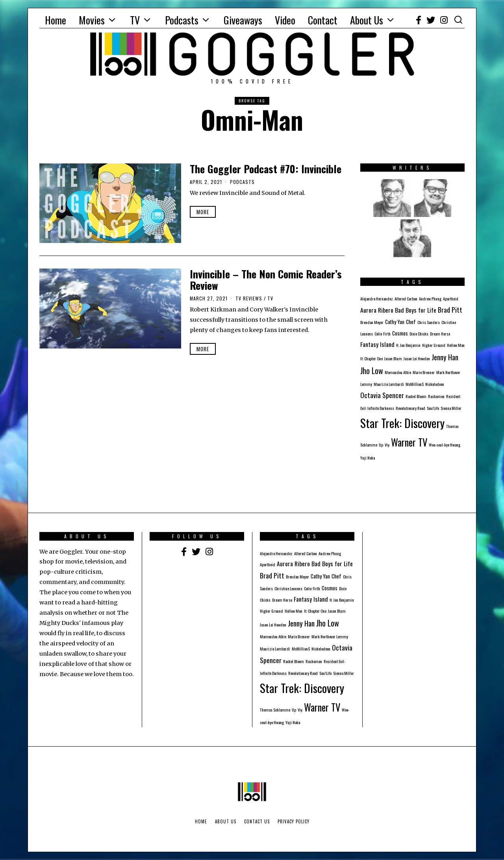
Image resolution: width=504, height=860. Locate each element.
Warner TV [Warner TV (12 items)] (409, 442)
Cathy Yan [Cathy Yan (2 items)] (395, 322)
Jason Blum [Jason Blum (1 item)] (393, 358)
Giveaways (243, 20)
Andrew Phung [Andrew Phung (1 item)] (430, 298)
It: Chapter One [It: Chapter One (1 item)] (372, 358)
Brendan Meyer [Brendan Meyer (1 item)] (372, 322)
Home (56, 20)
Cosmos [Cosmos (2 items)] (400, 333)
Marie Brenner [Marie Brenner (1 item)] (424, 372)
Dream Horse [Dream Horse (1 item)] (440, 334)
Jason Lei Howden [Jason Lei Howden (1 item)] (417, 358)
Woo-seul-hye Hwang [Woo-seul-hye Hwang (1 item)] (445, 445)
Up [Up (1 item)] (381, 445)
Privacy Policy (294, 821)
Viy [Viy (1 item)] (387, 445)
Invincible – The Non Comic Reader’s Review (266, 280)
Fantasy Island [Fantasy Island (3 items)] (377, 344)
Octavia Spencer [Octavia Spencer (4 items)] (382, 395)
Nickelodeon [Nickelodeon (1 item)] (435, 384)
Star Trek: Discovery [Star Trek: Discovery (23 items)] (402, 423)
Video (285, 20)
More (203, 212)
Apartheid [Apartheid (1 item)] (451, 298)
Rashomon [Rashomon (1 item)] (436, 396)
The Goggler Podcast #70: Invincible (266, 169)
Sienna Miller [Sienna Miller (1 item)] (451, 408)
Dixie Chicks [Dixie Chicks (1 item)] (419, 334)
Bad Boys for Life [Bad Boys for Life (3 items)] (416, 310)
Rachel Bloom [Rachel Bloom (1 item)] (416, 396)
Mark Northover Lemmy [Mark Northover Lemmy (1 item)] (330, 636)
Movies (92, 20)
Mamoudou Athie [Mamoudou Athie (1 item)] (398, 372)
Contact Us (257, 821)
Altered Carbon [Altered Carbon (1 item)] (406, 298)
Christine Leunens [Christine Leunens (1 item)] (288, 588)
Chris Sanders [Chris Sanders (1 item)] (429, 322)
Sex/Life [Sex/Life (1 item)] (433, 408)
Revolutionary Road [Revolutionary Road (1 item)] (410, 408)
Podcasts (182, 20)
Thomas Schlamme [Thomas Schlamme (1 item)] (275, 710)
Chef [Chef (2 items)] (411, 322)
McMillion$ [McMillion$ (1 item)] (415, 384)
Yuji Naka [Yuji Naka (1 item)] (368, 458)
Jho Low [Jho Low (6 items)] (372, 371)
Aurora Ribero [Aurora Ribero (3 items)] (377, 310)
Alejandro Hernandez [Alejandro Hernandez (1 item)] (377, 298)
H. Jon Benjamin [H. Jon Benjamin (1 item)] (408, 345)
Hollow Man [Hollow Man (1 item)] (456, 345)
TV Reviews (249, 298)
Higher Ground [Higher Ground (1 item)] (434, 345)
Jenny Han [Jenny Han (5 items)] (445, 357)
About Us (367, 20)
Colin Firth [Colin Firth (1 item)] (383, 334)
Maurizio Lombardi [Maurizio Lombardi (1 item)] (389, 384)
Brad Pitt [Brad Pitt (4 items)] (450, 310)
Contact (323, 20)
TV (135, 20)
